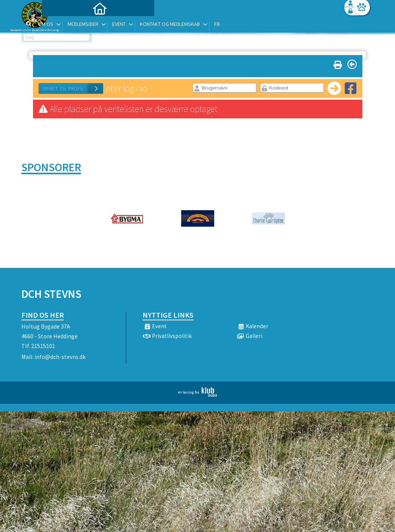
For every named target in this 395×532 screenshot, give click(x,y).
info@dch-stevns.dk (60, 357)
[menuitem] (68, 25)
